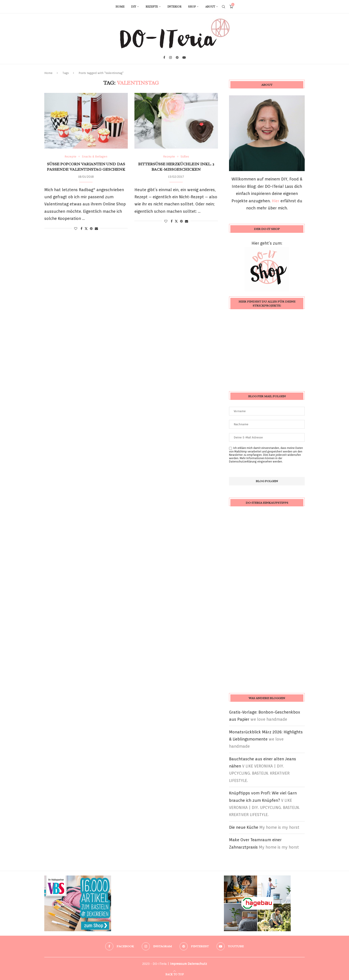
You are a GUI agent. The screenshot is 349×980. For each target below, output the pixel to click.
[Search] (223, 7)
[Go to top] (174, 974)
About (210, 7)
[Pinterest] (177, 57)
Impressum (178, 964)
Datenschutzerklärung (243, 461)
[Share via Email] (96, 229)
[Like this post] (76, 229)
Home (120, 7)
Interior (174, 7)
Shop (192, 7)
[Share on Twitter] (86, 228)
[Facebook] (164, 57)
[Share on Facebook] (81, 229)
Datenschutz (197, 964)
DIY (134, 7)
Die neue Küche (244, 827)
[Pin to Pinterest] (91, 229)
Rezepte (152, 7)
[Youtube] (184, 57)
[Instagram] (170, 57)
